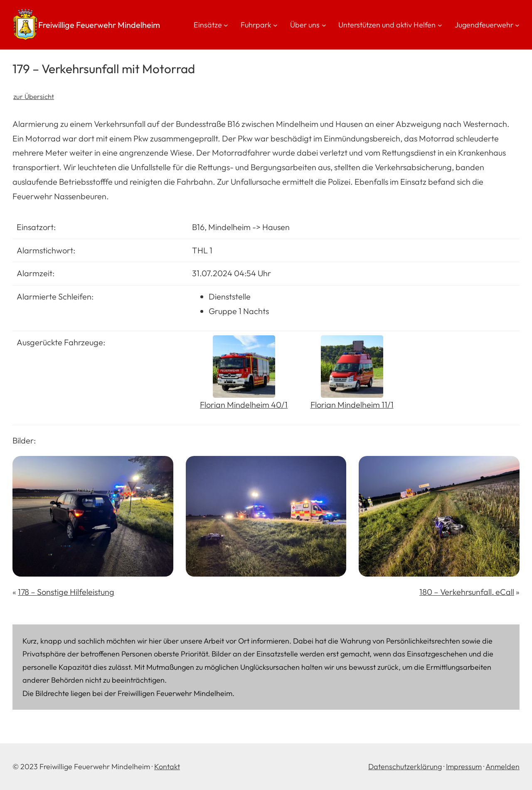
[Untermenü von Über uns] (324, 25)
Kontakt (167, 766)
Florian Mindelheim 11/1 (352, 405)
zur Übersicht (34, 96)
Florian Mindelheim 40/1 (244, 405)
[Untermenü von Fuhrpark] (275, 25)
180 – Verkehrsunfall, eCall (467, 592)
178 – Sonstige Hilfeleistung (66, 592)
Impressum (464, 766)
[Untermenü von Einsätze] (226, 25)
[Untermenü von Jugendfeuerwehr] (517, 25)
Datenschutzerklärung (405, 766)
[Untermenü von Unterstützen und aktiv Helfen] (440, 25)
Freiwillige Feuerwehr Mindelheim (99, 25)
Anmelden (502, 766)
